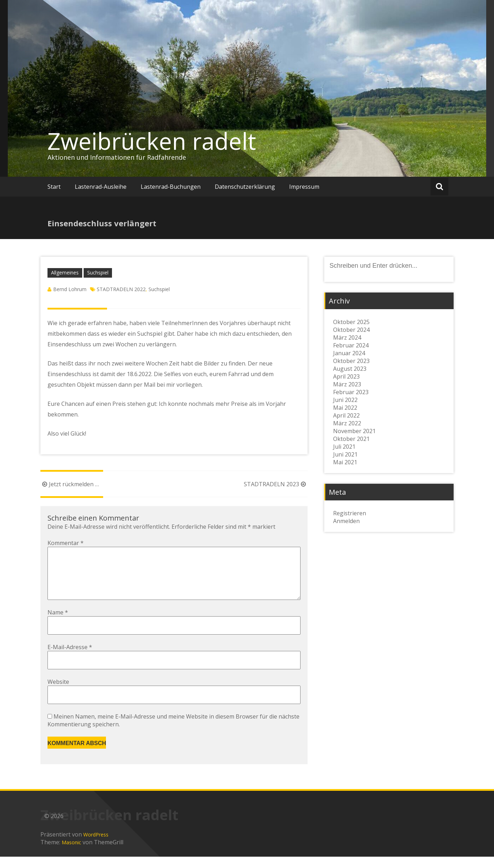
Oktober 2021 (351, 439)
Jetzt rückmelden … (70, 484)
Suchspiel (98, 273)
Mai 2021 (345, 462)
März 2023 (347, 384)
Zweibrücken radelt (152, 141)
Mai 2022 (345, 408)
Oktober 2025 (351, 322)
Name (58, 624)
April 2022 (346, 415)
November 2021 (354, 431)
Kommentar (66, 543)
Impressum (304, 187)
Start (54, 187)
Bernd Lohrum (70, 289)
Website (58, 693)
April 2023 (346, 376)
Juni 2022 (345, 400)
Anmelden (346, 521)
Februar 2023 (351, 392)
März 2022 (347, 423)
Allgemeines (65, 273)
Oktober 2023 (351, 361)
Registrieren (350, 513)
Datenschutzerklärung (245, 187)
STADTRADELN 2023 (276, 484)
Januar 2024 (349, 353)
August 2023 (350, 369)
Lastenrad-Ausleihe (101, 187)
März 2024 (347, 337)
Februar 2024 (351, 345)
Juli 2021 (344, 447)
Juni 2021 (345, 454)
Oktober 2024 (351, 330)
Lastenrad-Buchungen (171, 187)
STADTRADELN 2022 (121, 289)
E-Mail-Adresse (70, 658)
